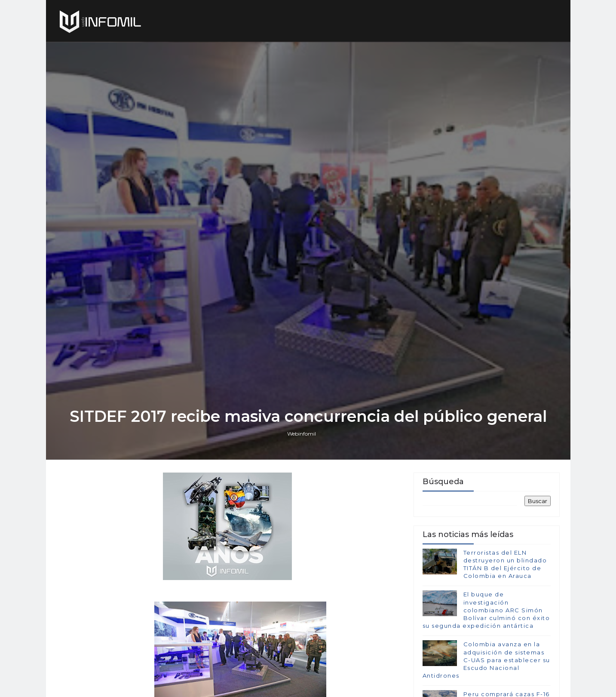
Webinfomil (302, 434)
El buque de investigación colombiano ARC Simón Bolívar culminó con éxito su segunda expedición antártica (486, 610)
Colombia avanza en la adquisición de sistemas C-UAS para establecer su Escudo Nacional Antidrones (486, 660)
